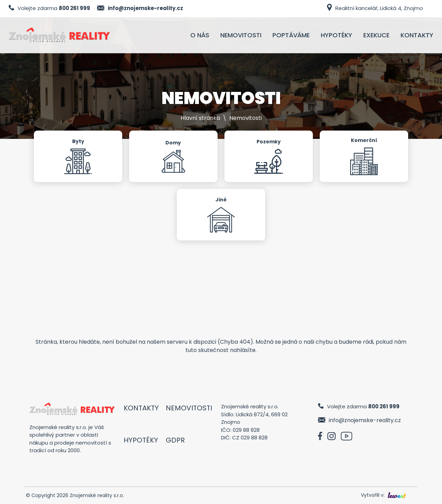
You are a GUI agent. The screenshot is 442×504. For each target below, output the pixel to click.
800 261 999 (74, 8)
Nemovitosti (189, 408)
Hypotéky (141, 440)
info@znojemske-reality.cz (145, 8)
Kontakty (141, 408)
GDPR (175, 440)
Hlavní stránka (200, 118)
